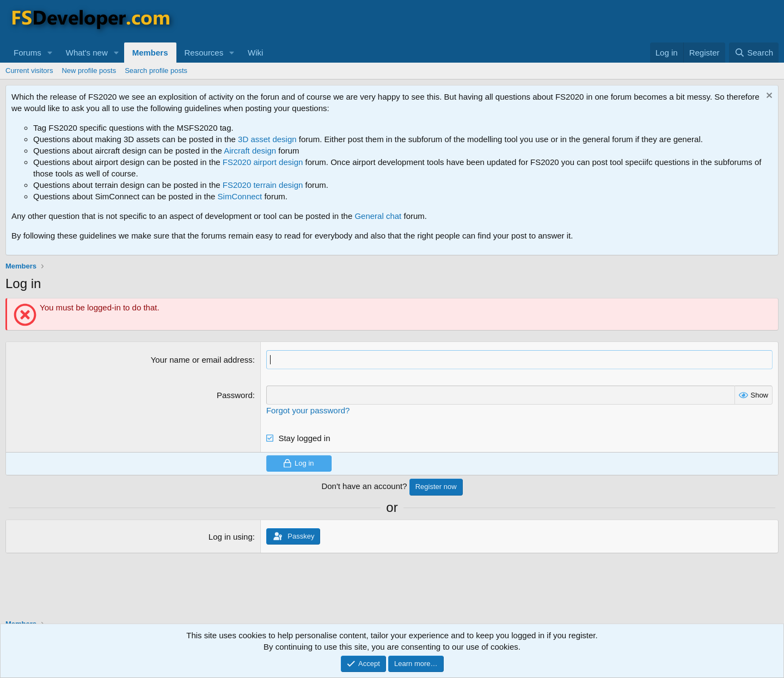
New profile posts (89, 71)
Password (235, 395)
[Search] (754, 53)
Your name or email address (202, 360)
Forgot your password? (308, 410)
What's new (87, 53)
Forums (27, 53)
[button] (50, 53)
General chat (378, 216)
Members (150, 53)
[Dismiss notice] (768, 97)
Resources (204, 53)
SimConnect (240, 196)
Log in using (231, 537)
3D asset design (267, 139)
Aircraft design (250, 151)
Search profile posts (156, 71)
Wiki (255, 53)
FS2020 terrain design (263, 185)
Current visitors (29, 71)
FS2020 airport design (263, 162)
